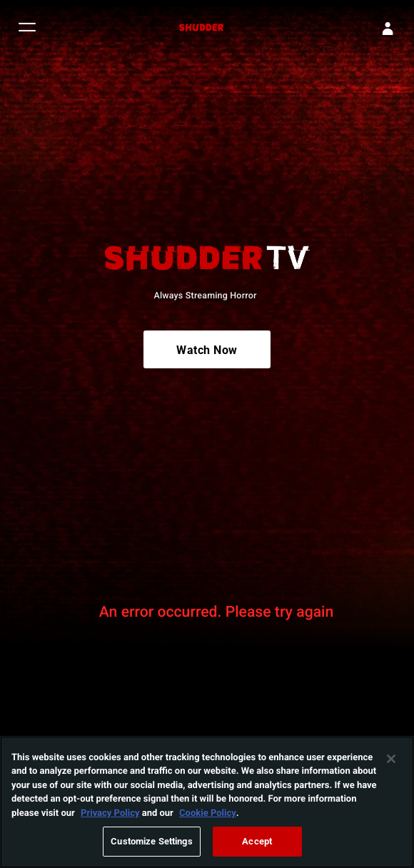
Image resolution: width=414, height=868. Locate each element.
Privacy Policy (110, 814)
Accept (257, 843)
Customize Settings (151, 843)
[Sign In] (388, 29)
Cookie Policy (208, 814)
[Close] (391, 760)
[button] (27, 29)
